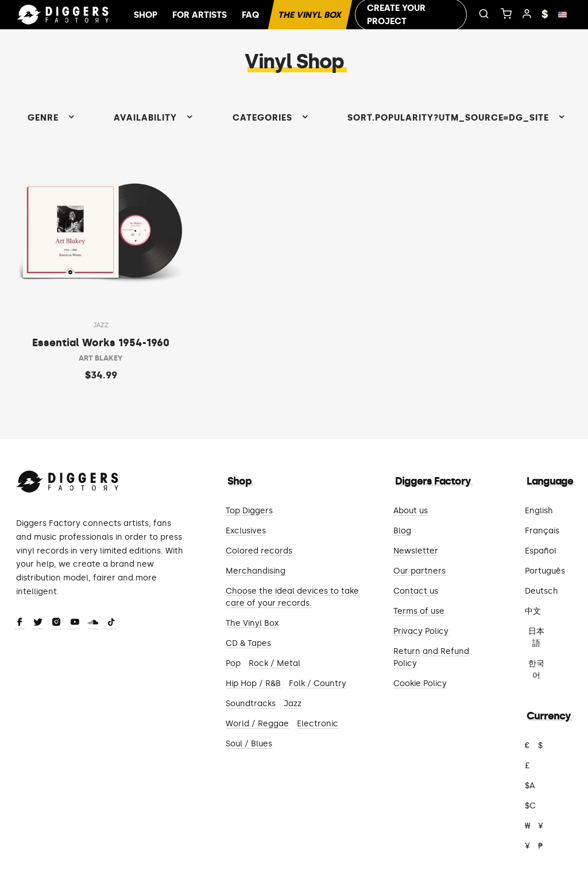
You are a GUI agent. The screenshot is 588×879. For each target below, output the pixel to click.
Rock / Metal (274, 663)
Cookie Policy (420, 684)
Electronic (318, 724)
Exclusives (246, 531)
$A (530, 786)
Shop (146, 15)
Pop (233, 663)
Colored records (259, 551)
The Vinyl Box (310, 15)
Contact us (416, 591)
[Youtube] (75, 623)
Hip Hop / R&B (253, 684)
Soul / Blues (249, 744)
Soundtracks (251, 704)
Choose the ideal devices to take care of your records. (292, 597)
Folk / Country (318, 684)
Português (545, 571)
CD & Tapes (248, 643)
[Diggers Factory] (68, 479)
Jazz (293, 704)
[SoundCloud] (93, 623)
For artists (200, 15)
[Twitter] (38, 623)
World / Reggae (257, 724)
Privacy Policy (421, 631)
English (539, 511)
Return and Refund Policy (431, 657)
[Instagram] (56, 623)
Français (542, 531)
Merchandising (256, 571)
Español (541, 551)
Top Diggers (249, 511)
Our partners (419, 571)
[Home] (63, 15)
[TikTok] (111, 623)
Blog (402, 531)
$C (530, 806)
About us (411, 511)
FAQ (250, 15)
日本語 (536, 637)
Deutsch (541, 591)
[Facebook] (20, 623)
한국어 (536, 669)
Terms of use (419, 611)
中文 (533, 611)
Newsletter (416, 551)
